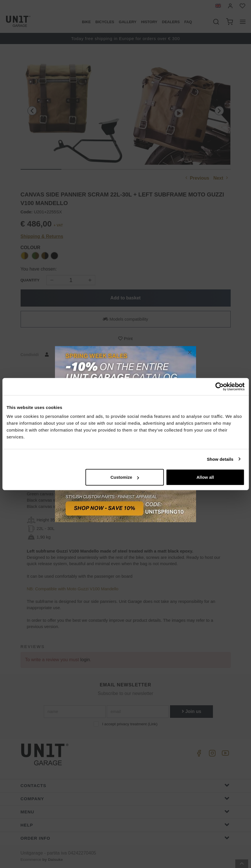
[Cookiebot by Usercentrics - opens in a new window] (219, 386)
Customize (125, 477)
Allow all (205, 477)
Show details (220, 459)
